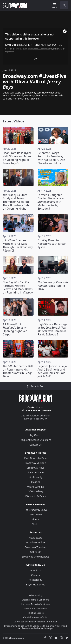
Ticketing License (36, 613)
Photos (36, 524)
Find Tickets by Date (35, 458)
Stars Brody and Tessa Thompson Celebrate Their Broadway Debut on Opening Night (17, 202)
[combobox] (63, 5)
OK (35, 59)
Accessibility (35, 580)
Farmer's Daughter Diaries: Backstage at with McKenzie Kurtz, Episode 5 (51, 202)
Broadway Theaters (35, 547)
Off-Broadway (35, 491)
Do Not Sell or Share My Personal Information (35, 622)
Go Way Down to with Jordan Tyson (52, 244)
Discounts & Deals (35, 496)
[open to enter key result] (64, 5)
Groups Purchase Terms (36, 608)
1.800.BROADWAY (41, 410)
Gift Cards (35, 552)
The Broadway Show (35, 510)
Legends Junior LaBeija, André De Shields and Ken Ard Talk (53, 371)
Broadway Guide (35, 542)
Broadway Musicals (36, 463)
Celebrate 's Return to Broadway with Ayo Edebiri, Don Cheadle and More (51, 158)
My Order (35, 435)
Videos (36, 519)
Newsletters (36, 538)
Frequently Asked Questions (36, 440)
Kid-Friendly (36, 477)
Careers (35, 575)
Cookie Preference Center (36, 617)
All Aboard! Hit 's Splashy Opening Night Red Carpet (15, 329)
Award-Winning (35, 487)
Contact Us (34, 407)
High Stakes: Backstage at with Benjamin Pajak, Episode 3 (53, 329)
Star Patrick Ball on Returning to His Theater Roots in (18, 371)
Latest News (36, 514)
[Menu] (55, 6)
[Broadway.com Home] (15, 5)
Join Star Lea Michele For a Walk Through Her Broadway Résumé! (18, 245)
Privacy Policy (36, 595)
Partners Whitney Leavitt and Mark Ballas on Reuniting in (18, 287)
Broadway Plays (35, 468)
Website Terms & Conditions (35, 600)
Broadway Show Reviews (35, 557)
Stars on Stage (35, 472)
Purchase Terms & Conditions (35, 604)
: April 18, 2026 (53, 286)
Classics (35, 482)
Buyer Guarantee (36, 584)
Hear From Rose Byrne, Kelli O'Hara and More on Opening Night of (18, 158)
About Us (35, 570)
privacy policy (56, 626)
